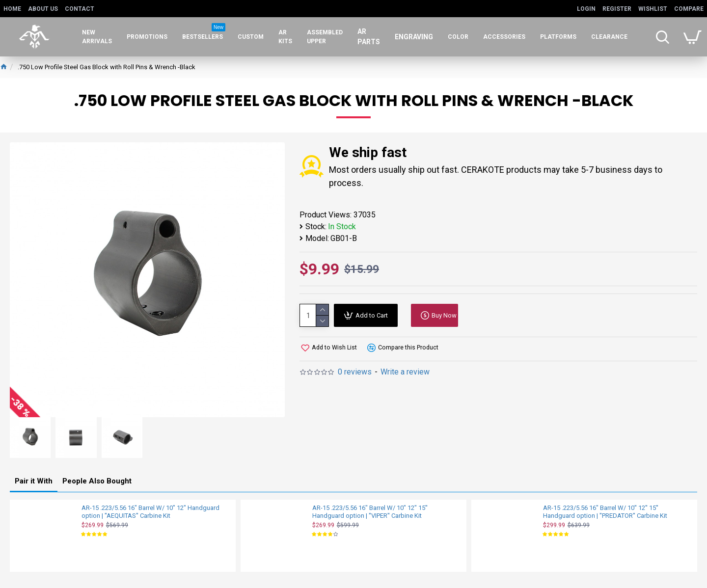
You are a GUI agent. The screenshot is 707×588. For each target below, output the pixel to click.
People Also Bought (97, 480)
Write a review (405, 372)
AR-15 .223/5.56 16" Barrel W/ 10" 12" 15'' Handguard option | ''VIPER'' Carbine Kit (370, 510)
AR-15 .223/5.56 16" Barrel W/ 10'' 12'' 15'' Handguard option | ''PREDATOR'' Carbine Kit (605, 510)
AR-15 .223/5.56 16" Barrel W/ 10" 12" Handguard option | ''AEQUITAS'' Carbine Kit (150, 510)
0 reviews (355, 372)
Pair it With (34, 480)
